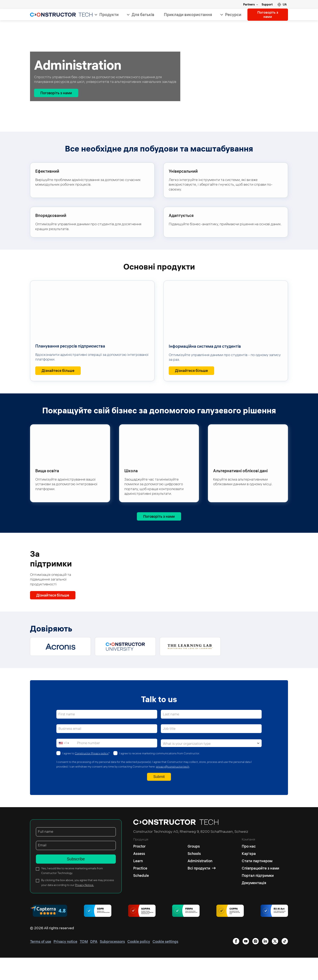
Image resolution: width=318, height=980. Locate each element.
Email (42, 868)
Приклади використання (188, 15)
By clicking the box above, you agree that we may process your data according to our (78, 905)
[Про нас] (261, 868)
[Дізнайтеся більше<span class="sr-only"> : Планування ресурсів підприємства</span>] (58, 371)
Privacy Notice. (84, 907)
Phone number (89, 766)
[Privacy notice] (65, 964)
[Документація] (261, 905)
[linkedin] (236, 964)
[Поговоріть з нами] (56, 93)
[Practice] (141, 891)
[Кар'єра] (261, 876)
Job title (169, 751)
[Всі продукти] (202, 891)
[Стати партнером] (261, 883)
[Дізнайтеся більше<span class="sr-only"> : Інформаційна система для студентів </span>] (191, 371)
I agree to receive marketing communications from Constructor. (160, 776)
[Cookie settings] (165, 964)
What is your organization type (187, 766)
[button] (282, 5)
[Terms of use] (41, 964)
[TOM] (84, 964)
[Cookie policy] (139, 964)
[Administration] (202, 883)
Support (267, 4)
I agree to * (86, 776)
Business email (70, 751)
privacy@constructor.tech (173, 789)
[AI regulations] (274, 934)
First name (67, 737)
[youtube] (275, 964)
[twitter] (256, 964)
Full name (46, 854)
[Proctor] (141, 868)
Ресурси (233, 15)
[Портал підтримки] (261, 898)
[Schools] (202, 876)
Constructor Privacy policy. (92, 776)
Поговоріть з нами (267, 15)
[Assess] (141, 876)
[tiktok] (285, 964)
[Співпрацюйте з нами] (261, 891)
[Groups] (202, 868)
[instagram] (265, 964)
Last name (171, 737)
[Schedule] (141, 898)
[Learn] (141, 883)
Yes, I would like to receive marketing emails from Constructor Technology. (72, 893)
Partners (249, 4)
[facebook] (246, 964)
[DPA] (94, 964)
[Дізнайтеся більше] (53, 597)
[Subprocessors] (112, 964)
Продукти (109, 15)
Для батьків (143, 15)
